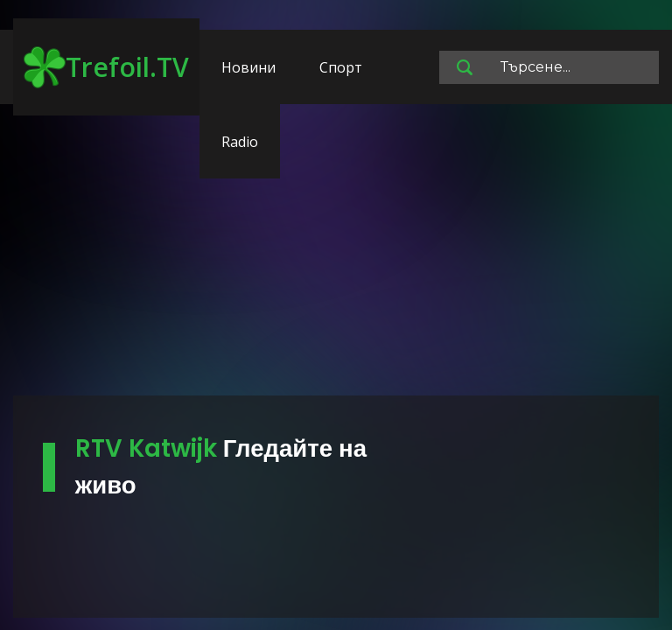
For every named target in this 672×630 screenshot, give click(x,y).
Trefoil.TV (106, 67)
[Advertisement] (336, 258)
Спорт (341, 67)
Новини (248, 67)
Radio (240, 142)
